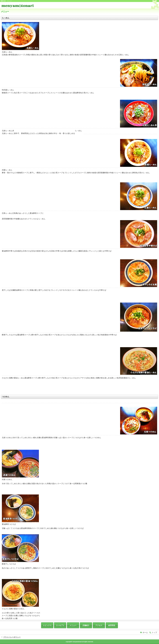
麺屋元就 (20, 6)
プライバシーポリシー (12, 637)
